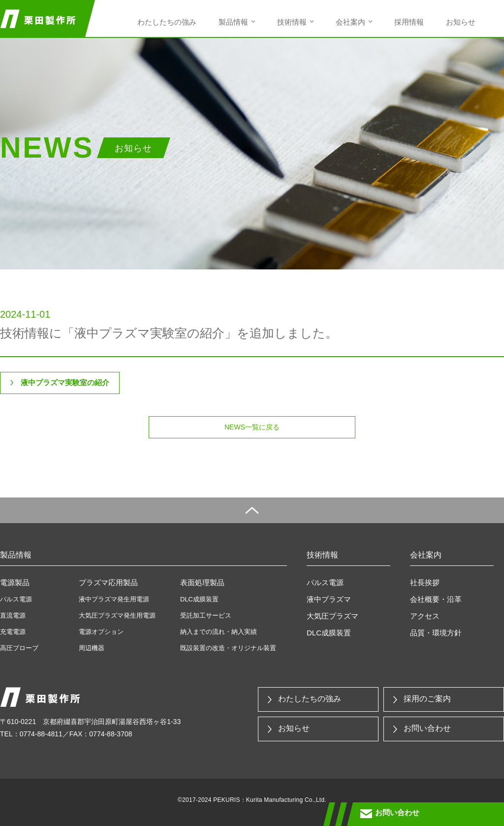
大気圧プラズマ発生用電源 (117, 615)
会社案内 (350, 22)
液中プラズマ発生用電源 (114, 599)
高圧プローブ (19, 648)
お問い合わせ (427, 728)
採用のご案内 (427, 699)
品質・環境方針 (436, 633)
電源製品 (15, 582)
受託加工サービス (206, 615)
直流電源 (13, 615)
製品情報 (233, 22)
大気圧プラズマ (332, 616)
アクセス (425, 616)
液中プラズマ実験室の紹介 (65, 382)
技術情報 (292, 22)
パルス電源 (16, 599)
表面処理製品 (202, 582)
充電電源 (13, 632)
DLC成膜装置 (199, 599)
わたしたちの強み (167, 22)
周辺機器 (92, 648)
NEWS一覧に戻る (252, 427)
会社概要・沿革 (436, 599)
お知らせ (461, 22)
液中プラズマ (329, 599)
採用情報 (409, 22)
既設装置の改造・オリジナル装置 (228, 648)
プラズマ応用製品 (108, 582)
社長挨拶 (425, 582)
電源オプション (101, 632)
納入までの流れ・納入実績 (219, 632)
